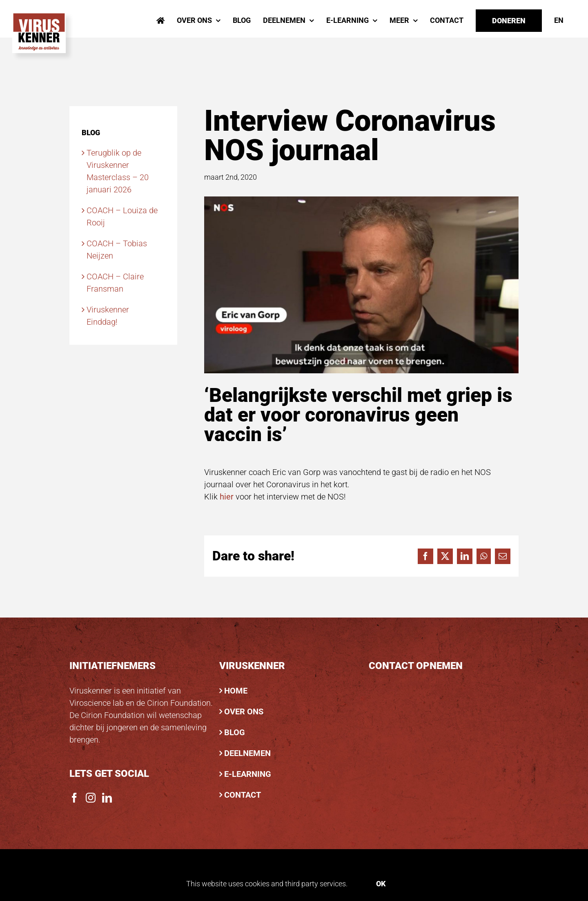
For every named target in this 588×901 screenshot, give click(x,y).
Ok (381, 884)
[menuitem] (559, 20)
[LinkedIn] (107, 798)
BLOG (235, 732)
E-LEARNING (248, 774)
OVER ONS (244, 711)
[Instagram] (91, 798)
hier (227, 497)
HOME (236, 691)
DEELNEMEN (247, 753)
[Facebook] (74, 798)
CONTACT (243, 795)
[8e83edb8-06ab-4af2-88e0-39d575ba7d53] (361, 285)
